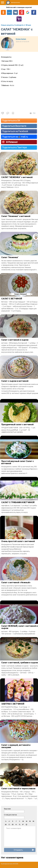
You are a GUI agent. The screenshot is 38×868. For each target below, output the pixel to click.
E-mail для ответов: (11, 815)
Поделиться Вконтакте (14, 126)
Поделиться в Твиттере (14, 147)
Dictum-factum (21, 39)
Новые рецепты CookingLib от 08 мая (16, 25)
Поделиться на (15, 137)
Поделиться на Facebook (15, 131)
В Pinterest (12, 142)
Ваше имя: (7, 809)
